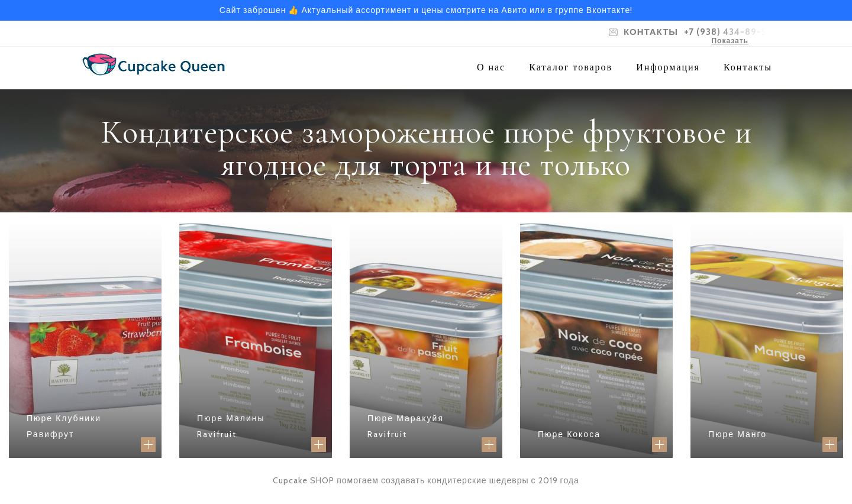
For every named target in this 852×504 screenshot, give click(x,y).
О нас (491, 67)
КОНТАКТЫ (651, 32)
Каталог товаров (571, 67)
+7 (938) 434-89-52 (728, 32)
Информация (668, 67)
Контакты (748, 67)
